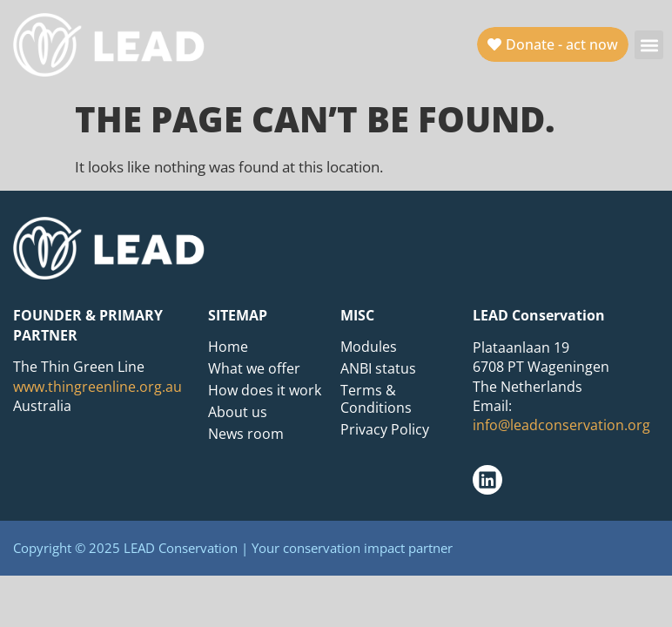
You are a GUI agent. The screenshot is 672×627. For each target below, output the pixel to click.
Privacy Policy (385, 429)
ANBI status (378, 368)
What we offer (254, 368)
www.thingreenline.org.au (97, 387)
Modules (369, 347)
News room (246, 434)
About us (238, 412)
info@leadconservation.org (561, 425)
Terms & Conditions (376, 399)
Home (228, 347)
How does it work (265, 390)
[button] (649, 45)
